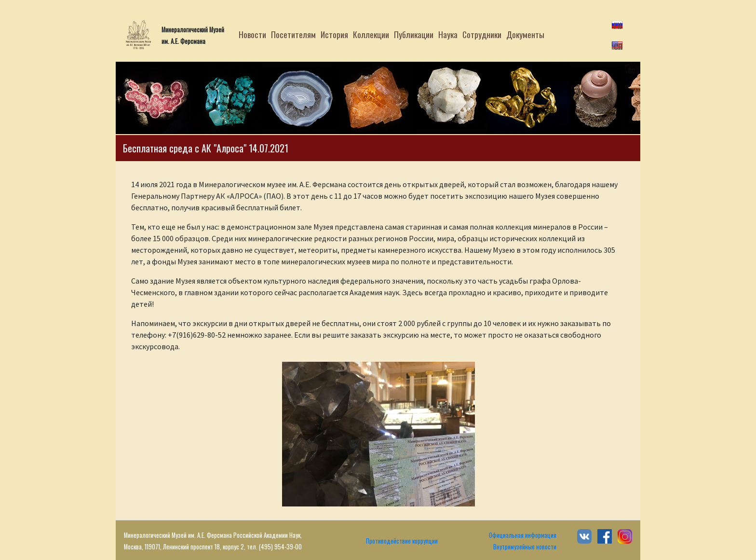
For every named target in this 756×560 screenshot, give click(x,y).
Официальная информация (523, 535)
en (618, 45)
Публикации (414, 34)
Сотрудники (482, 34)
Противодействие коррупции (402, 541)
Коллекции (371, 34)
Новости (252, 34)
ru (618, 24)
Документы (525, 34)
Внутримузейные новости (525, 547)
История (334, 34)
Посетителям (293, 34)
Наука (448, 34)
